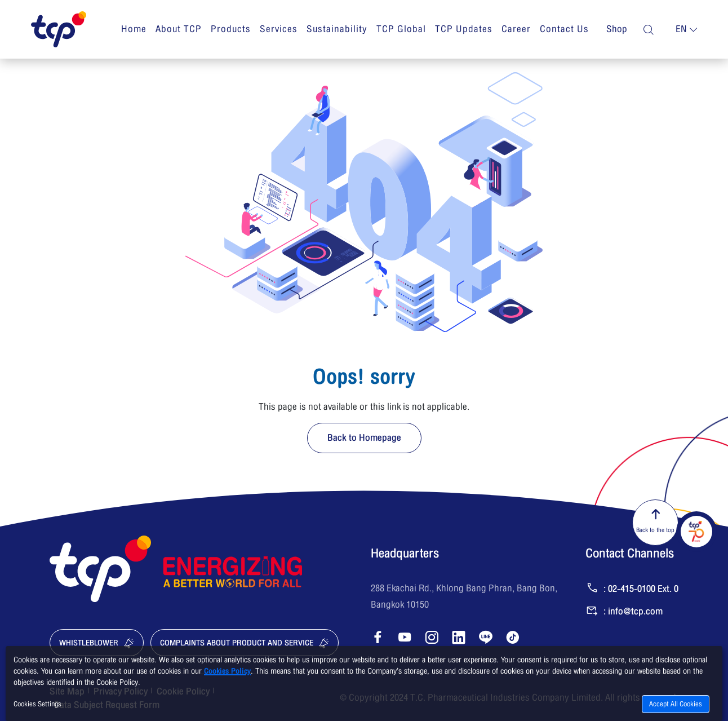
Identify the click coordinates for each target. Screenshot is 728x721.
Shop (617, 29)
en (681, 29)
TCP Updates (464, 29)
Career (516, 29)
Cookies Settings (37, 704)
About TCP (179, 29)
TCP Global (401, 29)
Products (231, 29)
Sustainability (337, 29)
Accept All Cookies (676, 704)
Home (134, 29)
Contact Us (564, 29)
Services (279, 29)
